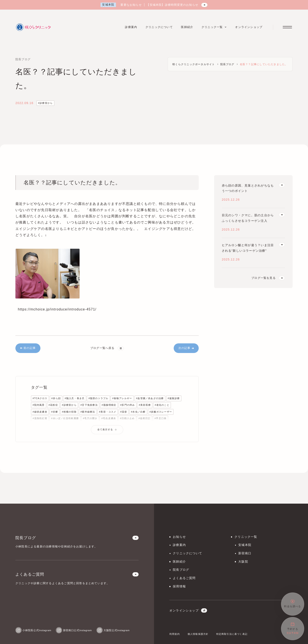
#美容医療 (145, 405)
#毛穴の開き (90, 418)
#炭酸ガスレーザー (161, 412)
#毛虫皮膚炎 (109, 418)
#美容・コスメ (108, 412)
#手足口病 (160, 418)
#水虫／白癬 (138, 412)
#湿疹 (124, 412)
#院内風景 (38, 405)
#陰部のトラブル (98, 398)
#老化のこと (162, 405)
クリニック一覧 (246, 537)
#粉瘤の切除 (69, 412)
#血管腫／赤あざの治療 (150, 398)
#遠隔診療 (174, 398)
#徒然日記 (145, 418)
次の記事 (186, 348)
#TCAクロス (40, 398)
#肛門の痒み (127, 405)
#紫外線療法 (88, 412)
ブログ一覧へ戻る (107, 348)
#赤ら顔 (56, 398)
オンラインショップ (188, 610)
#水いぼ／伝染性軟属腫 (65, 418)
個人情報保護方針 (198, 634)
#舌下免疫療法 (89, 405)
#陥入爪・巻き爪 (75, 398)
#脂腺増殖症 (109, 405)
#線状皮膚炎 (40, 412)
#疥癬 (55, 412)
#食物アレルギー (122, 398)
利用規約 (175, 634)
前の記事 (28, 348)
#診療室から (45, 103)
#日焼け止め (127, 418)
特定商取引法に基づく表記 (232, 634)
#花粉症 (53, 405)
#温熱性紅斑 (40, 418)
